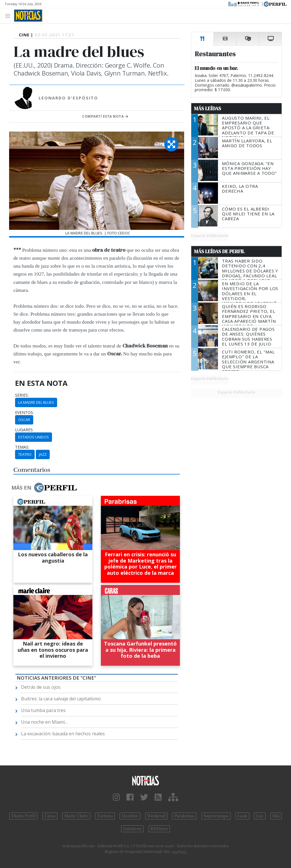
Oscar (24, 420)
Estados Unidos (34, 437)
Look (243, 816)
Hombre (130, 816)
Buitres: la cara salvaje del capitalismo (61, 699)
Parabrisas (184, 816)
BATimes (159, 829)
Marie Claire (76, 816)
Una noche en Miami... (44, 722)
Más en (44, 488)
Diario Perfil (23, 816)
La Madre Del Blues (36, 402)
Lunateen (132, 829)
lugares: (24, 430)
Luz (260, 816)
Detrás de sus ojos (41, 687)
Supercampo (216, 816)
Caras (50, 816)
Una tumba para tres (43, 710)
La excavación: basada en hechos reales (63, 734)
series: (22, 395)
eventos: (24, 413)
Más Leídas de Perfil (219, 251)
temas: (22, 447)
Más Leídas (208, 109)
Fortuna (105, 816)
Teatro (25, 454)
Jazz (43, 454)
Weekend (156, 816)
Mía (276, 816)
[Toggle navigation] (9, 15)
